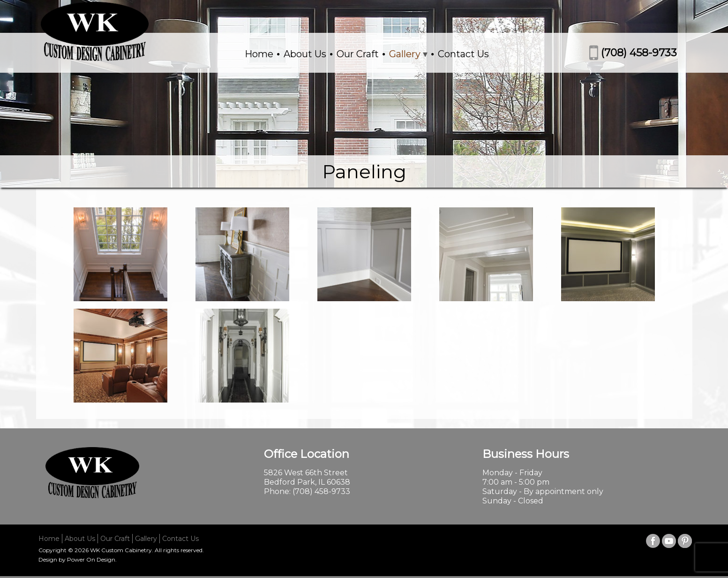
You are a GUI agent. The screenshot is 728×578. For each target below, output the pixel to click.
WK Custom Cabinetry (121, 550)
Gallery (405, 54)
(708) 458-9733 (639, 53)
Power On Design (91, 559)
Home (259, 54)
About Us (305, 54)
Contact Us (463, 54)
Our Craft (358, 54)
